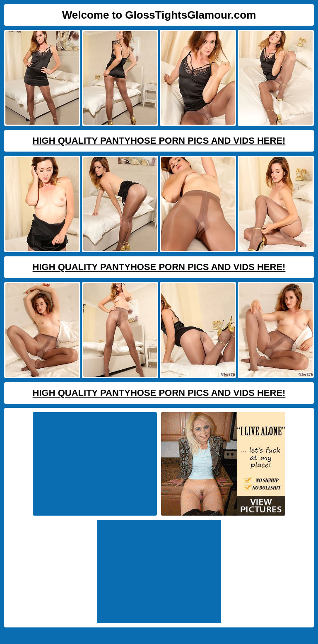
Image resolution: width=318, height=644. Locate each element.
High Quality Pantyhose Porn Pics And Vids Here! (159, 141)
